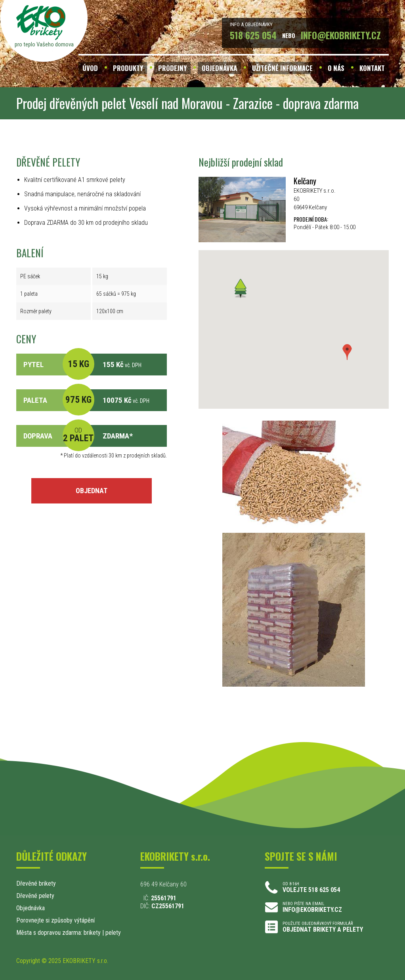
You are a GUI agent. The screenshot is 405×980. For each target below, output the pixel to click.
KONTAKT (372, 68)
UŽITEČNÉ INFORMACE (282, 68)
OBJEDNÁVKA (219, 68)
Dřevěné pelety (35, 896)
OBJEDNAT (92, 491)
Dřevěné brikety (36, 883)
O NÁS (336, 68)
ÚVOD (90, 68)
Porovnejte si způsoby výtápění (55, 920)
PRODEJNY (172, 68)
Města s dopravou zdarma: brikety (58, 933)
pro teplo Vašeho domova (44, 44)
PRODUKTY (128, 68)
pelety (113, 933)
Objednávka (31, 908)
